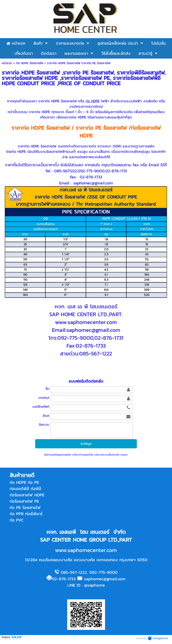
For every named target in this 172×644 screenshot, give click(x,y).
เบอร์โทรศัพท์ (41, 407)
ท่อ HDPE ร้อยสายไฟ (30, 63)
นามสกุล (44, 398)
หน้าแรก (7, 63)
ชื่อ (47, 389)
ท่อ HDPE (93, 101)
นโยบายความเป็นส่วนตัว (107, 455)
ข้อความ (44, 425)
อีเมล (46, 416)
